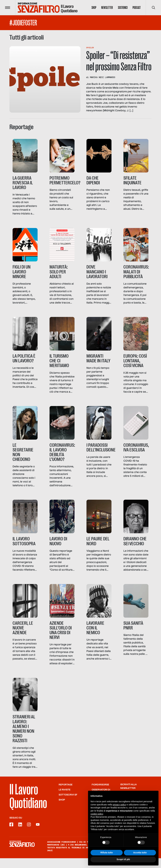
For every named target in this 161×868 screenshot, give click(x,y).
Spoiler (90, 48)
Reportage (66, 795)
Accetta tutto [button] (140, 853)
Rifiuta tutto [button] (107, 853)
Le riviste (65, 800)
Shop (94, 8)
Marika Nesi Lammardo (103, 77)
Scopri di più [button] (123, 859)
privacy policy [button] (119, 805)
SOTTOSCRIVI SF (68, 805)
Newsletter (107, 8)
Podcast (137, 8)
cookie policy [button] (97, 814)
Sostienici (123, 8)
